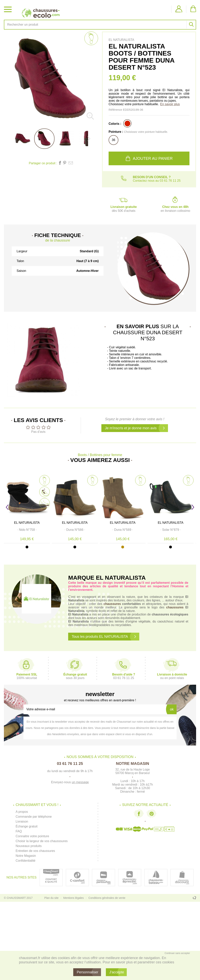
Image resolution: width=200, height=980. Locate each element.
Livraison (22, 821)
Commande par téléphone (34, 817)
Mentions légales (74, 898)
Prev (7, 507)
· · (27, 530)
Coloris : (115, 124)
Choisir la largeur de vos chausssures (42, 841)
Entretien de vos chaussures (35, 851)
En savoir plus (170, 104)
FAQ (19, 831)
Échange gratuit (27, 826)
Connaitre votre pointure (32, 836)
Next (193, 507)
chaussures (112, 604)
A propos (22, 812)
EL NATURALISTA (27, 523)
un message (80, 782)
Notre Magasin (26, 856)
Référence (116, 110)
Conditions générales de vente (107, 898)
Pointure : (138, 132)
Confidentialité (25, 861)
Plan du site (51, 898)
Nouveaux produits (29, 846)
